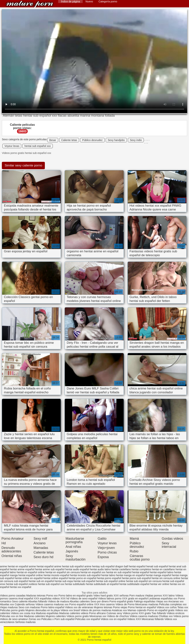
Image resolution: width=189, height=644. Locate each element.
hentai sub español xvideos (22, 584)
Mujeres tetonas (103, 607)
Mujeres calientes (56, 616)
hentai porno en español (82, 578)
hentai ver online (160, 584)
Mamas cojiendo (137, 610)
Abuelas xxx (7, 604)
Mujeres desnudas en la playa (43, 610)
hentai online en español (29, 578)
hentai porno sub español (136, 578)
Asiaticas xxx (120, 610)
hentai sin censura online (166, 578)
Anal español (26, 598)
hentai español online (31, 575)
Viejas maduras (9, 607)
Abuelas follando (38, 601)
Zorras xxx (35, 619)
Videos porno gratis (78, 616)
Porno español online (81, 604)
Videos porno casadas (13, 596)
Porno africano (97, 613)
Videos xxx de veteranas (79, 607)
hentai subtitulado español (134, 584)
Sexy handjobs (116, 140)
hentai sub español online (111, 581)
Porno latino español (53, 607)
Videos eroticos (176, 613)
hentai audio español (77, 569)
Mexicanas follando (153, 619)
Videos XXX (134, 619)
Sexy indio (136, 140)
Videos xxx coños (167, 607)
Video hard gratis (103, 596)
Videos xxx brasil (70, 610)
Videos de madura (58, 601)
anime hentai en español (14, 566)
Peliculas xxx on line (12, 616)
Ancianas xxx (176, 601)
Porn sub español (65, 619)
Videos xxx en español (114, 619)
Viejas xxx (162, 601)
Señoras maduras (26, 622)
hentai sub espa (64, 581)
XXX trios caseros (104, 604)
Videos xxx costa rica (23, 613)
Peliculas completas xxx (173, 604)
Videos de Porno (125, 604)
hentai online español (56, 578)
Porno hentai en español (142, 607)
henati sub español (157, 566)
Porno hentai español (30, 4)
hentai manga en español (130, 575)
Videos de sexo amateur (14, 619)
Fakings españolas (145, 601)
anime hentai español (41, 566)
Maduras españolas (47, 613)
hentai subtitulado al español (102, 584)
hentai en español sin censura (63, 572)
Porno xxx (52, 596)
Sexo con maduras (29, 607)
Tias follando (159, 613)
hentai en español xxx (93, 572)
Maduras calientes (35, 616)
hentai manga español (158, 575)
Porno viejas (120, 607)
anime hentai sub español (69, 566)
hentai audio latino (100, 569)
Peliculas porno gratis (12, 610)
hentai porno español (109, 578)
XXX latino (169, 596)
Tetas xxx (183, 607)
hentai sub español (85, 581)
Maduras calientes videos (74, 613)
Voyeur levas (12, 146)
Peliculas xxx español (88, 619)
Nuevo (89, 1)
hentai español (141, 572)
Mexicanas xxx (98, 616)
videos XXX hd (61, 598)
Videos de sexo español (84, 598)
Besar (53, 140)
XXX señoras (121, 596)
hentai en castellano (163, 569)
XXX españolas (43, 598)
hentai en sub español (119, 572)
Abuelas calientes (80, 601)
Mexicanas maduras (147, 604)
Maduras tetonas (36, 596)
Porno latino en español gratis (76, 596)
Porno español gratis (122, 601)
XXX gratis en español (135, 598)
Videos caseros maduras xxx (52, 604)
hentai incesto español (56, 575)
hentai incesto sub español (85, 575)
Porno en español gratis (161, 610)
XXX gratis (145, 613)
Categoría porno (108, 1)
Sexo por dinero (100, 601)
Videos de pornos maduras (96, 610)
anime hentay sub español (99, 566)
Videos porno (130, 613)
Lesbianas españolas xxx (163, 598)
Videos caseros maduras (144, 616)
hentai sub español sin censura (144, 581)
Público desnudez (92, 140)
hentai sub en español (41, 581)
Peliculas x (48, 619)
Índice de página (70, 1)
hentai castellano (121, 569)
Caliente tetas (69, 140)
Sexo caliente (20, 601)
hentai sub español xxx (37, 146)
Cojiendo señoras (25, 604)
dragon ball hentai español (130, 566)
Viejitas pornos (154, 596)
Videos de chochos (118, 616)
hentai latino (108, 575)
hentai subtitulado (75, 584)
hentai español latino (161, 572)
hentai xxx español (20, 587)
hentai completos (141, 569)
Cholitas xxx (166, 616)
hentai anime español (22, 569)
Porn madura (137, 596)
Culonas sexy (114, 613)
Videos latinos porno (110, 598)
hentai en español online (31, 572)
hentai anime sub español (50, 569)
